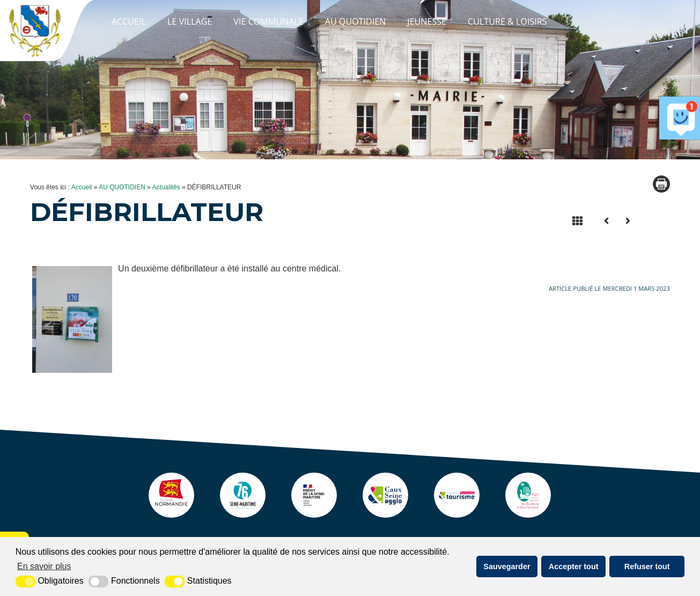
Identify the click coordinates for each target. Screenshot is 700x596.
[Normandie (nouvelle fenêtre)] (153, 515)
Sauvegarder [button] (507, 566)
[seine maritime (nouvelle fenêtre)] (232, 515)
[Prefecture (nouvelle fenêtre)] (311, 515)
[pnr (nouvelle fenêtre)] (547, 515)
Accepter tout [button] (574, 566)
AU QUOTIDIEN (356, 21)
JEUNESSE (427, 21)
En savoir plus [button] (44, 566)
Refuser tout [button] (647, 566)
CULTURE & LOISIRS (507, 21)
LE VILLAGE (190, 21)
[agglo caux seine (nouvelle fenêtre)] (389, 515)
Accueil (129, 21)
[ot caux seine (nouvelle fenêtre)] (468, 515)
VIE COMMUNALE (268, 21)
